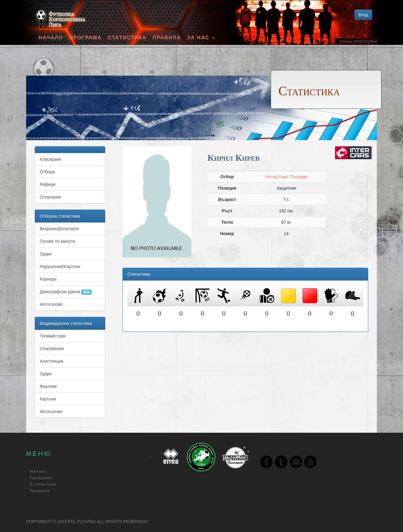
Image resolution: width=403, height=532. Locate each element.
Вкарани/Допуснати (59, 229)
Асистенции (52, 361)
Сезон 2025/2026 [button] (358, 41)
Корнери (48, 279)
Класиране (50, 159)
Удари (46, 254)
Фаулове (48, 386)
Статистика (127, 38)
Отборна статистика (60, 216)
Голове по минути (57, 241)
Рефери (48, 184)
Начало (51, 38)
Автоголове (51, 304)
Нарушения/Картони (60, 266)
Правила (167, 38)
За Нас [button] (201, 38)
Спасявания (52, 349)
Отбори (47, 172)
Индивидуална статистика (66, 323)
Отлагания (50, 197)
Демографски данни (66, 292)
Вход (363, 15)
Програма (85, 38)
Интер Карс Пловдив (286, 177)
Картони (48, 399)
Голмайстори (53, 336)
